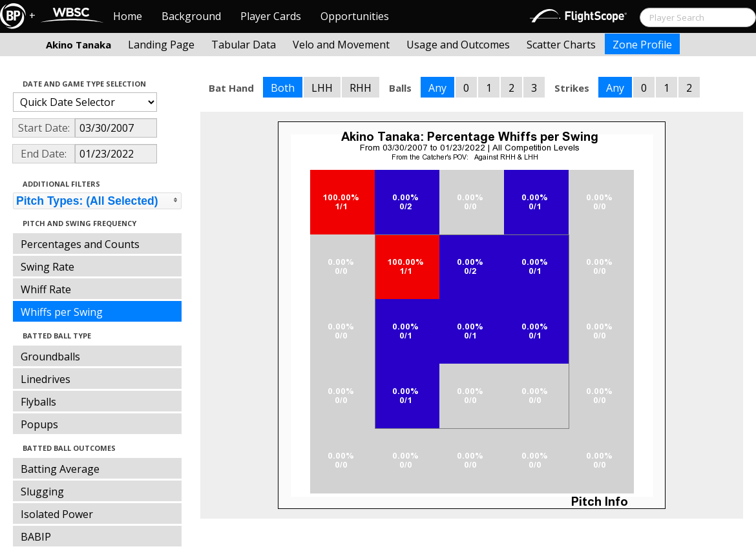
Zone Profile (642, 45)
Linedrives (46, 379)
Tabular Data (244, 45)
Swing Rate (47, 267)
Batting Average (60, 469)
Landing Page (161, 45)
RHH (361, 88)
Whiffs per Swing (62, 312)
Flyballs (38, 402)
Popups (39, 424)
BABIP (36, 537)
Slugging (42, 492)
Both (283, 88)
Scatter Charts (561, 45)
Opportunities (355, 16)
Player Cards (271, 16)
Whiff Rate (46, 289)
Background (191, 16)
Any (437, 88)
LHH (322, 88)
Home (128, 16)
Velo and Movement (341, 45)
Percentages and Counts (80, 244)
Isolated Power (57, 514)
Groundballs (50, 357)
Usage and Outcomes (458, 45)
